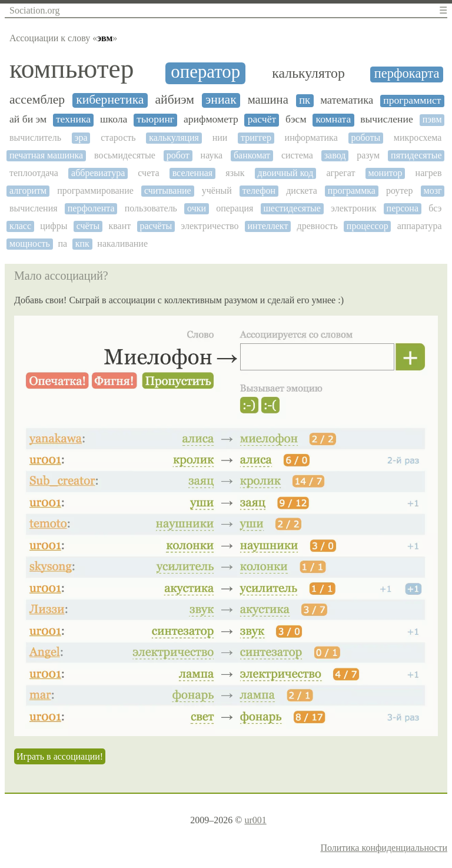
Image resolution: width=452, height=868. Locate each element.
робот (178, 155)
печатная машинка (46, 155)
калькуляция (174, 138)
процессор (368, 226)
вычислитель (35, 138)
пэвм (432, 119)
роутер (399, 191)
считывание (168, 191)
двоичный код (286, 173)
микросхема (418, 138)
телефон (259, 191)
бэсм (296, 119)
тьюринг (155, 119)
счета (148, 173)
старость (118, 138)
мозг (433, 191)
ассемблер (37, 100)
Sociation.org (34, 10)
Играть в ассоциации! (60, 756)
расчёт (262, 119)
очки (197, 208)
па (62, 243)
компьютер (72, 69)
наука (212, 155)
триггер (256, 138)
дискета (302, 191)
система (297, 155)
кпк (82, 243)
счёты (88, 226)
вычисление (387, 119)
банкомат (252, 155)
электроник (353, 208)
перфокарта (407, 74)
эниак (221, 100)
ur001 (255, 820)
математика (347, 100)
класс (20, 226)
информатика (311, 138)
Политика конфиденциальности (384, 848)
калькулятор (308, 73)
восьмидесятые (125, 155)
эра (81, 138)
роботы (365, 138)
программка (352, 191)
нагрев (429, 173)
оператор (205, 72)
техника (73, 119)
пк (305, 100)
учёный (217, 191)
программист (412, 100)
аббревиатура (98, 173)
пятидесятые (416, 155)
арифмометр (211, 119)
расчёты (156, 226)
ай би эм (28, 119)
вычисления (34, 208)
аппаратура (420, 226)
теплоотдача (34, 173)
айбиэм (175, 100)
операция (235, 208)
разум (368, 155)
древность (318, 226)
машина (268, 100)
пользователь (151, 208)
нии (220, 138)
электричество (210, 226)
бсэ (435, 208)
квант (119, 226)
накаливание (122, 243)
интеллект (268, 226)
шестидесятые (292, 208)
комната (333, 119)
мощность (30, 243)
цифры (54, 226)
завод (335, 155)
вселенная (193, 173)
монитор (385, 173)
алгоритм (28, 191)
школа (114, 119)
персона (403, 208)
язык (235, 173)
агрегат (340, 173)
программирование (95, 191)
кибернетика (110, 100)
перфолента (91, 208)
